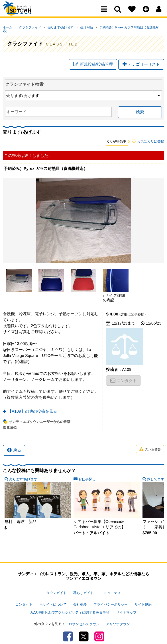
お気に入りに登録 (150, 140)
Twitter (84, 626)
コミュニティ (111, 591)
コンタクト (124, 379)
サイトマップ (126, 605)
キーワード (17, 111)
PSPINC (82, 637)
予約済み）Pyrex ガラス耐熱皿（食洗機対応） (117, 27)
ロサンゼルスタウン (84, 614)
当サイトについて (53, 600)
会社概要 (80, 600)
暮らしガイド (83, 591)
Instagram (99, 626)
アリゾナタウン (118, 614)
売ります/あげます (53, 27)
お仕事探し (87, 478)
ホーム (8, 27)
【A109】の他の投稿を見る (32, 410)
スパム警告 (150, 448)
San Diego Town (28, 16)
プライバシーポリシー (111, 600)
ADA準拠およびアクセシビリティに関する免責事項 (70, 605)
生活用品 (75, 27)
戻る (14, 449)
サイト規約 (143, 600)
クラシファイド (26, 27)
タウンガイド (56, 591)
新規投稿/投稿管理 (93, 62)
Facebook (68, 626)
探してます (156, 478)
